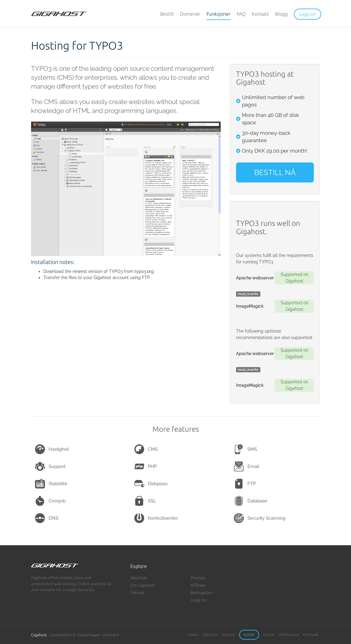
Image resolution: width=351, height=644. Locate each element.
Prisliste (198, 578)
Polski (269, 635)
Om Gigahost (143, 585)
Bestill (167, 14)
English (228, 635)
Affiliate (198, 585)
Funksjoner (219, 14)
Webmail (139, 578)
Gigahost (39, 635)
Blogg (281, 14)
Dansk (193, 635)
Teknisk (137, 593)
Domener (190, 14)
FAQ (241, 14)
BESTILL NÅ (275, 172)
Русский (311, 635)
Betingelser (202, 593)
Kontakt (260, 14)
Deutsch (210, 635)
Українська (289, 635)
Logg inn (199, 600)
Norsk (249, 635)
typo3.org (144, 271)
